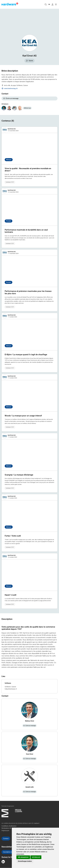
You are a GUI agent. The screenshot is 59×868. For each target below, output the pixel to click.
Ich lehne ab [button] (36, 857)
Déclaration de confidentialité (11, 828)
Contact (6, 839)
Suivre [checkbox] (30, 61)
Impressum (5, 831)
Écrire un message (11, 98)
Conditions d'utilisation (9, 826)
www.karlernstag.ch (10, 89)
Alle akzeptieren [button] (23, 857)
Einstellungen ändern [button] (25, 861)
